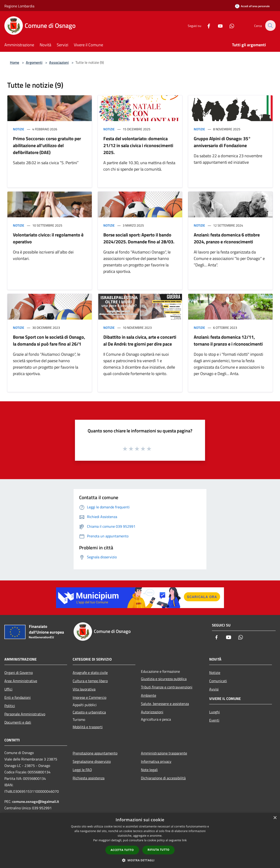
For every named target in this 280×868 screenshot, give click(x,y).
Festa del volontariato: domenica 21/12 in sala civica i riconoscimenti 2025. (138, 145)
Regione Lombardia (19, 6)
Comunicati (218, 681)
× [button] (275, 818)
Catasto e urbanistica (89, 712)
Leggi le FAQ (82, 770)
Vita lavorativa (84, 689)
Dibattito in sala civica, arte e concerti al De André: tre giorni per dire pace (140, 340)
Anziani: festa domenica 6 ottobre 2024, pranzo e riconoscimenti (227, 238)
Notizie (19, 129)
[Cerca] (270, 26)
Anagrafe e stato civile (90, 673)
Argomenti (34, 62)
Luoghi (214, 712)
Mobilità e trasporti (88, 727)
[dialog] (140, 840)
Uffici (8, 689)
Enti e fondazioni (18, 697)
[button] (140, 860)
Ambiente (149, 695)
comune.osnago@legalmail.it (36, 801)
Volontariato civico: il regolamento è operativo (48, 238)
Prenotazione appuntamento (95, 753)
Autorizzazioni (152, 712)
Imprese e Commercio (89, 697)
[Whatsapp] (229, 25)
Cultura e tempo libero (90, 681)
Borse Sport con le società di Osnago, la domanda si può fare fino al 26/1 (49, 340)
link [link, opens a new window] (184, 840)
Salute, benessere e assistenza (165, 704)
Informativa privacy (156, 761)
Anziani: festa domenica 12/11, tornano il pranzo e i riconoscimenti (228, 340)
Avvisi (214, 689)
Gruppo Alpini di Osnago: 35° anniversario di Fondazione (222, 142)
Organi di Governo (19, 673)
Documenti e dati (18, 722)
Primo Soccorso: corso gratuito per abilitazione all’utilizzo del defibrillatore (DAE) (47, 145)
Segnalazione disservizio (92, 761)
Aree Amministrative (21, 681)
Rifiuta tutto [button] (159, 850)
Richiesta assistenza (89, 778)
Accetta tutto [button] (122, 850)
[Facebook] (206, 25)
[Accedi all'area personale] (252, 6)
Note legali (149, 770)
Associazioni (59, 62)
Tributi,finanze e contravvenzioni (167, 687)
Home (15, 62)
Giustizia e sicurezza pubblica (164, 679)
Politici (10, 706)
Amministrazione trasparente (164, 753)
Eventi (214, 720)
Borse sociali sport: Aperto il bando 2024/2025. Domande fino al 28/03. (139, 238)
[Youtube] (217, 25)
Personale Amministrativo (25, 714)
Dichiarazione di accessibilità (163, 778)
